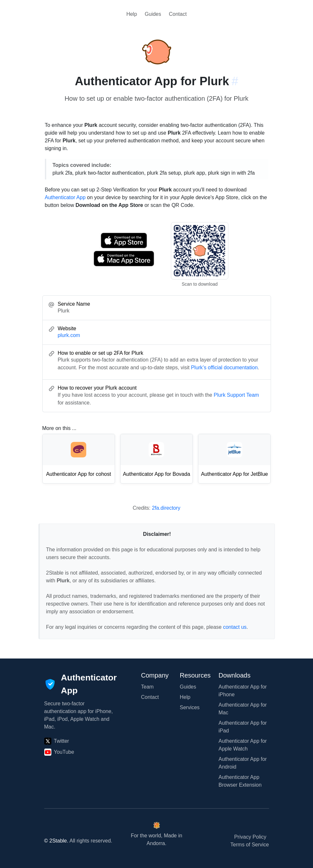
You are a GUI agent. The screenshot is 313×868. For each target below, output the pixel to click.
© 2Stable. (56, 841)
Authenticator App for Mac (243, 709)
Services (190, 707)
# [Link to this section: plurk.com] (235, 81)
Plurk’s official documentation (224, 368)
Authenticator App (65, 197)
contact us (235, 627)
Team (147, 687)
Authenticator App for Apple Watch (243, 745)
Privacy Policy (250, 837)
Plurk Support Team (236, 395)
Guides (153, 14)
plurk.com (69, 335)
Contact (178, 14)
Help (132, 14)
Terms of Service (250, 845)
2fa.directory (166, 508)
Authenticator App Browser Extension (240, 781)
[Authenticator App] (81, 684)
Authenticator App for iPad (243, 727)
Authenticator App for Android (243, 763)
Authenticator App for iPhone (243, 691)
